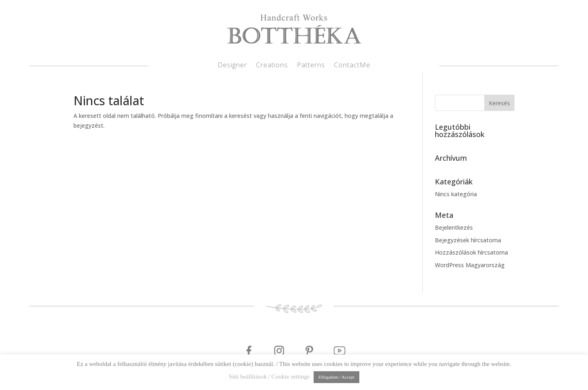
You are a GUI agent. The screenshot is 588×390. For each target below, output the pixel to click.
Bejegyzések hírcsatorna (468, 240)
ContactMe (352, 66)
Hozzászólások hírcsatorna (471, 252)
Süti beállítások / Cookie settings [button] (269, 377)
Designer (232, 66)
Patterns (311, 66)
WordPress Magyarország (470, 265)
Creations (272, 66)
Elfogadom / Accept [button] (336, 377)
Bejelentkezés (454, 227)
